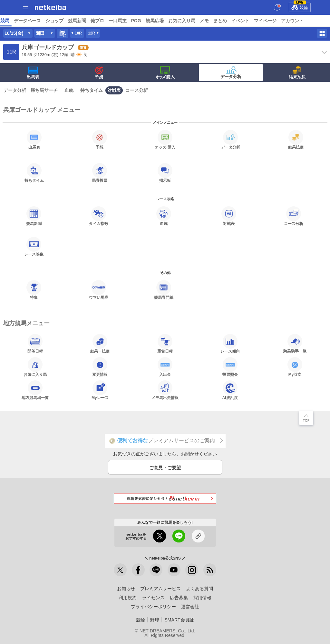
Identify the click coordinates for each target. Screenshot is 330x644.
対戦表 (114, 90)
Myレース (100, 390)
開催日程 (35, 344)
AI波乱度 (230, 390)
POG (310, 21)
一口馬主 (291, 21)
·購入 (165, 73)
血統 (69, 90)
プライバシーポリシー (153, 607)
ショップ (228, 21)
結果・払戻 (100, 344)
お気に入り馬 (35, 367)
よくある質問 (199, 589)
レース (50, 21)
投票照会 (230, 367)
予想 (75, 21)
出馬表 (33, 73)
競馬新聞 (251, 21)
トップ (9, 21)
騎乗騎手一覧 (295, 344)
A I (63, 21)
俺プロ (271, 21)
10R (78, 33)
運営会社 (190, 607)
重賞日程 (165, 344)
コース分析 (137, 90)
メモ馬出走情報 (165, 390)
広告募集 (179, 598)
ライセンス (153, 598)
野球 (155, 620)
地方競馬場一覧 (35, 390)
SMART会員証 (179, 620)
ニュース (29, 21)
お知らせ (126, 589)
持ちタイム (92, 90)
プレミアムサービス (160, 589)
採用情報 (202, 598)
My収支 (295, 367)
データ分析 (231, 73)
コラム (125, 21)
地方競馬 (174, 21)
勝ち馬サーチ (44, 90)
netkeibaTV (148, 21)
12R (92, 33)
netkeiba (50, 7)
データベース (201, 21)
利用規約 (128, 598)
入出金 (165, 367)
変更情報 (100, 367)
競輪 (300, 6)
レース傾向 (230, 344)
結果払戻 (297, 73)
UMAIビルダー (99, 21)
